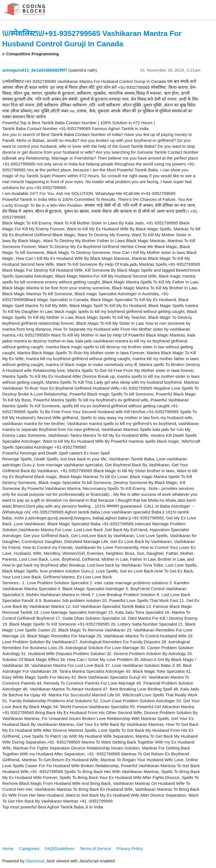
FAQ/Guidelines (59, 848)
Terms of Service (95, 848)
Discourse (35, 861)
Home (8, 848)
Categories (29, 848)
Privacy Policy (130, 848)
